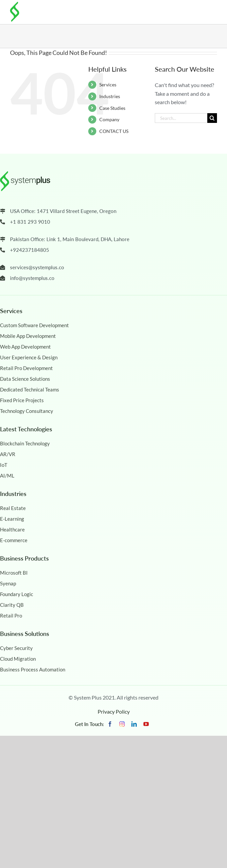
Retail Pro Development (26, 368)
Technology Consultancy (27, 411)
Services (108, 85)
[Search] (212, 118)
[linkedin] (134, 724)
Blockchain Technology (25, 443)
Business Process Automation (33, 669)
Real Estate (13, 508)
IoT (4, 465)
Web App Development (25, 347)
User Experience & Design (29, 357)
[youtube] (146, 724)
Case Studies (112, 108)
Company (109, 119)
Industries (110, 96)
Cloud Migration (18, 659)
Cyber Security (16, 648)
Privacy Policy (114, 711)
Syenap (8, 583)
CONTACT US (114, 131)
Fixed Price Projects (22, 400)
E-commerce (14, 540)
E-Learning (12, 519)
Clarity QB (12, 605)
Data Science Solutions (25, 379)
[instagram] (122, 724)
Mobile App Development (28, 336)
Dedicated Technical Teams (30, 389)
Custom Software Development (34, 325)
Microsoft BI (14, 573)
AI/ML (7, 476)
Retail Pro (11, 616)
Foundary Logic (17, 594)
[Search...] (181, 118)
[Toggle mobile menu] (212, 11)
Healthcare (12, 529)
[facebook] (110, 724)
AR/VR (8, 454)
